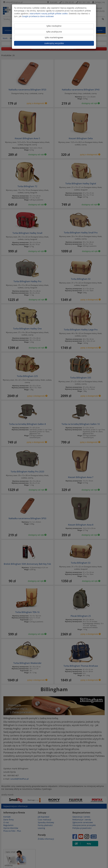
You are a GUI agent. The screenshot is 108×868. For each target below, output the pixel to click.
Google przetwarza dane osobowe (38, 16)
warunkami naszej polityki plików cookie (49, 13)
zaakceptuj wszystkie (54, 43)
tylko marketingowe (54, 37)
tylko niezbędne (54, 26)
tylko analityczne (54, 32)
